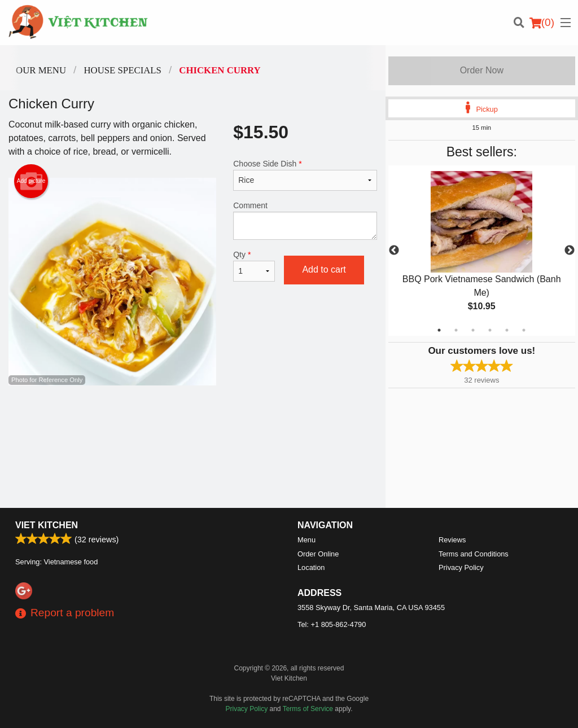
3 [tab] (473, 330)
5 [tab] (507, 330)
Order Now (482, 70)
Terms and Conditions (474, 554)
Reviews (452, 540)
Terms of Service (308, 709)
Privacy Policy (461, 567)
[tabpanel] (482, 251)
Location (311, 567)
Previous (394, 251)
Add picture (31, 181)
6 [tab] (524, 330)
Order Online (318, 554)
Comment (305, 220)
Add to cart (324, 269)
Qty (254, 266)
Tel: (332, 624)
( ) (542, 23)
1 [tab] (439, 330)
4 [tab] (490, 330)
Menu (306, 540)
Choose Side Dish (305, 175)
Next (570, 251)
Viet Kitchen (47, 525)
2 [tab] (456, 330)
